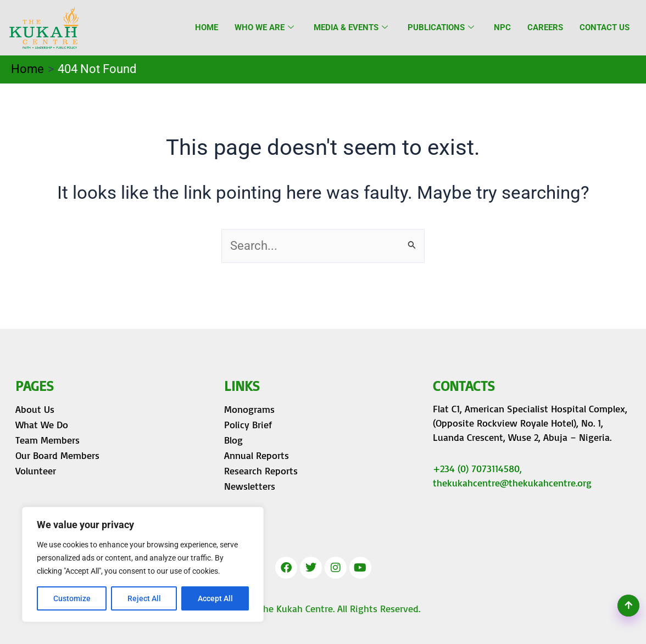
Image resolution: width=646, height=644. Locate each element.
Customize (72, 598)
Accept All (215, 598)
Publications (441, 27)
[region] (143, 564)
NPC (502, 27)
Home (207, 27)
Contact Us (605, 27)
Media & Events (351, 27)
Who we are (264, 27)
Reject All (144, 598)
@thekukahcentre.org (546, 483)
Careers (545, 27)
